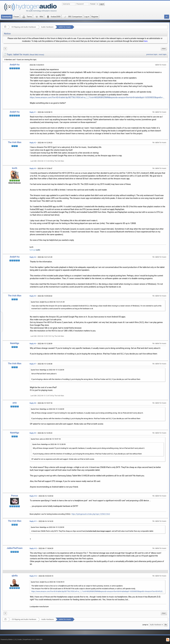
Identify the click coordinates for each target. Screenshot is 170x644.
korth (15, 168)
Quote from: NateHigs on (47, 370)
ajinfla (15, 576)
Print (164, 49)
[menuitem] (164, 49)
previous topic (152, 54)
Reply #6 (33, 344)
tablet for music (65, 27)
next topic (163, 54)
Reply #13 (33, 576)
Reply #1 (33, 112)
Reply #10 (33, 496)
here (146, 41)
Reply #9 (33, 433)
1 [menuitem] (5, 49)
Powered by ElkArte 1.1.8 (8, 640)
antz (15, 403)
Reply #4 (33, 257)
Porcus (15, 496)
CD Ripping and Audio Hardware (24, 27)
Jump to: (145, 625)
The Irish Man (15, 142)
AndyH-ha (15, 65)
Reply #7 (33, 364)
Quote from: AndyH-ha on (48, 302)
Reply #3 (33, 168)
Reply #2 (33, 143)
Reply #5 (33, 296)
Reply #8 (33, 403)
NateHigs (15, 343)
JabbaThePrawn (15, 548)
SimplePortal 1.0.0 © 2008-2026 (33, 640)
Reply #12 (33, 548)
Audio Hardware (47, 27)
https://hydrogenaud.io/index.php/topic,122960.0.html (91, 514)
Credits (20, 640)
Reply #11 (33, 521)
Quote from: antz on (46, 439)
